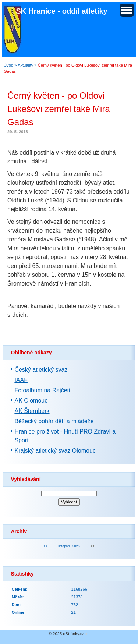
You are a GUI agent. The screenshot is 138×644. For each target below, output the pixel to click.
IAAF (21, 380)
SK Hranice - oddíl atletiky (62, 11)
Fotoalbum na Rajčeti (42, 390)
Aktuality (25, 65)
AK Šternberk (32, 411)
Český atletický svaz (41, 370)
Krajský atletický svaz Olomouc (55, 451)
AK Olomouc (31, 401)
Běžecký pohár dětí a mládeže (54, 421)
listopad (64, 546)
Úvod (8, 65)
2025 (76, 546)
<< (45, 546)
